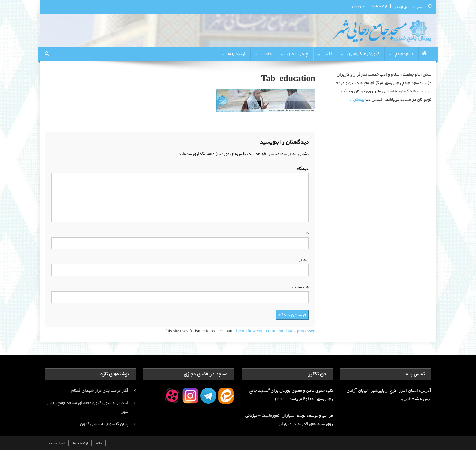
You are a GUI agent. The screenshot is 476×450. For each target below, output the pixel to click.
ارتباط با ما (380, 6)
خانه (99, 443)
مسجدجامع (404, 54)
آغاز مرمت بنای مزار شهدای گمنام (100, 391)
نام (305, 233)
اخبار (328, 54)
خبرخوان (358, 6)
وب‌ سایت (300, 287)
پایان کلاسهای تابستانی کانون (104, 424)
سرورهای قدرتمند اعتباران (302, 424)
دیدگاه (302, 169)
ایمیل (302, 260)
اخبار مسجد (56, 443)
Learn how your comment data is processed (276, 331)
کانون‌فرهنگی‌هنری (363, 54)
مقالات (266, 54)
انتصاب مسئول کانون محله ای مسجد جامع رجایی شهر (87, 407)
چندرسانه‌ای (298, 54)
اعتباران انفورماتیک (279, 415)
